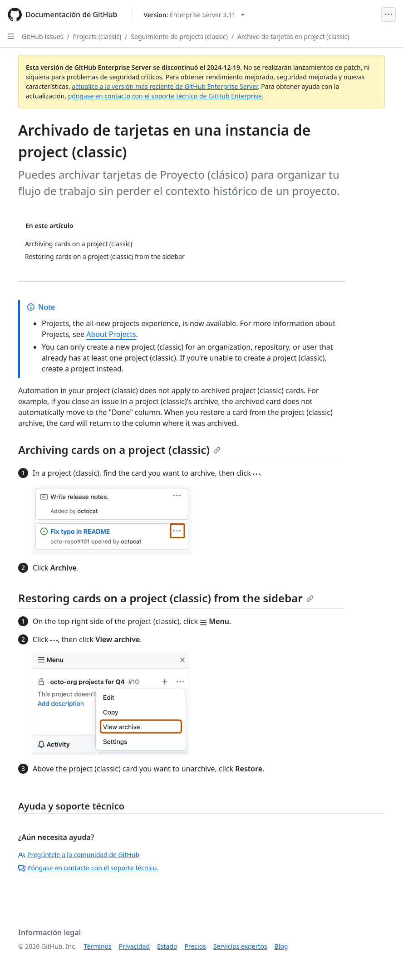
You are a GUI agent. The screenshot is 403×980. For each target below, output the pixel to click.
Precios (195, 946)
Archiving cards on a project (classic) (119, 450)
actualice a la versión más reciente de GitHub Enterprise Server (165, 86)
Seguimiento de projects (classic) (179, 37)
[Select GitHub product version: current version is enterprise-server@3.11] (194, 15)
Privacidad (134, 946)
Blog (281, 946)
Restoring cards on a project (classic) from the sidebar (166, 598)
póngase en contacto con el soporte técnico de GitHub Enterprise (165, 96)
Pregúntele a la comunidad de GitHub (79, 855)
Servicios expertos (240, 946)
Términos (98, 946)
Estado (167, 946)
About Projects (111, 334)
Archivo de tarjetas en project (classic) (293, 37)
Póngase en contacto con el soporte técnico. (88, 868)
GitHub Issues (43, 37)
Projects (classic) (97, 37)
